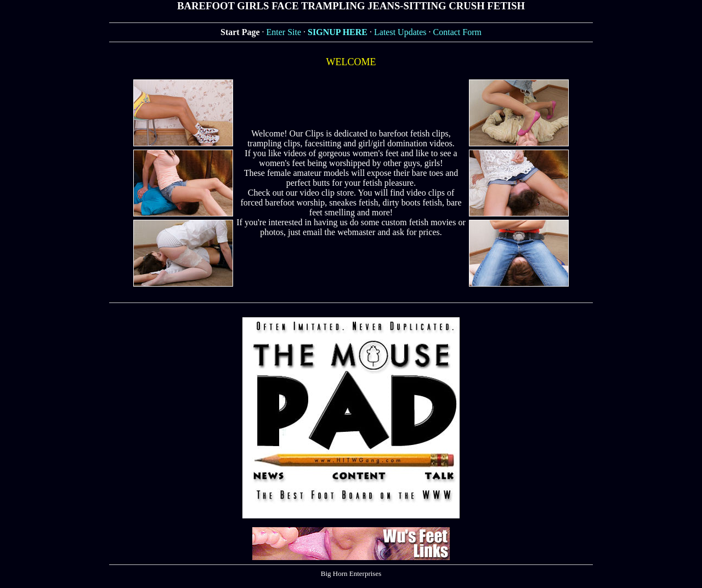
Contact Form (457, 32)
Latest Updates (400, 32)
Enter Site (284, 32)
